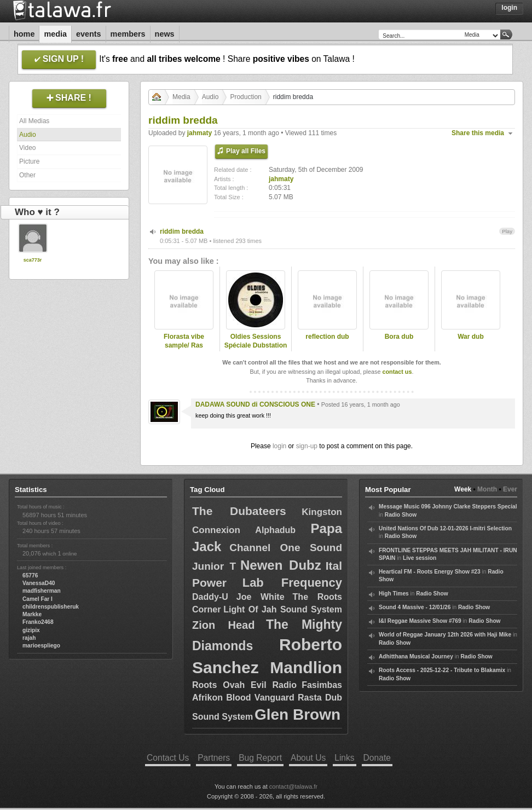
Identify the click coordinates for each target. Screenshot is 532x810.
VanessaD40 (39, 583)
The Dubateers (239, 511)
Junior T (214, 566)
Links (344, 758)
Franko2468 (38, 622)
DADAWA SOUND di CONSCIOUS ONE (255, 404)
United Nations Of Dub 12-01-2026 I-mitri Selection (445, 528)
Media (55, 34)
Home (24, 34)
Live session (420, 558)
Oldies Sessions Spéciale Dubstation (256, 341)
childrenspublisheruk (51, 607)
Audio (28, 135)
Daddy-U (210, 597)
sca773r (33, 260)
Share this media (478, 133)
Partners (214, 758)
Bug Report (260, 758)
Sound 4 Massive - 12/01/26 (415, 607)
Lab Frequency (292, 583)
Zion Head (223, 625)
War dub (471, 337)
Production (245, 97)
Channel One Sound (286, 548)
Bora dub (399, 337)
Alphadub (275, 530)
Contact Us (168, 758)
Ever (510, 489)
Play (507, 231)
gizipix (31, 630)
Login (509, 8)
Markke (32, 614)
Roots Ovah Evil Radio (244, 685)
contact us (397, 372)
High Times (394, 594)
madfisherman (42, 591)
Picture (29, 161)
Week (463, 489)
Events (89, 34)
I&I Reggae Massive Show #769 (420, 621)
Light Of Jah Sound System (283, 609)
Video (27, 148)
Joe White (261, 597)
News (165, 34)
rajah (29, 638)
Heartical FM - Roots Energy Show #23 (430, 572)
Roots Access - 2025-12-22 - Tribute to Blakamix (442, 670)
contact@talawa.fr (293, 786)
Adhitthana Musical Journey (416, 656)
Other (27, 175)
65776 (30, 575)
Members (128, 34)
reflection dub (327, 337)
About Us (308, 758)
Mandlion (306, 667)
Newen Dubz (281, 565)
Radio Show (401, 515)
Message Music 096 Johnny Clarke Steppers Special (448, 507)
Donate (377, 758)
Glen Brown (297, 714)
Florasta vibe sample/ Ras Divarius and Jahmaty (184, 350)
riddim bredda (182, 232)
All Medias (34, 121)
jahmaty (199, 133)
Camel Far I (37, 599)
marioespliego (41, 646)
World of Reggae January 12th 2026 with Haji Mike (445, 635)
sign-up (307, 446)
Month (487, 489)
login (279, 446)
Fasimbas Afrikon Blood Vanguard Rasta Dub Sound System (267, 701)
